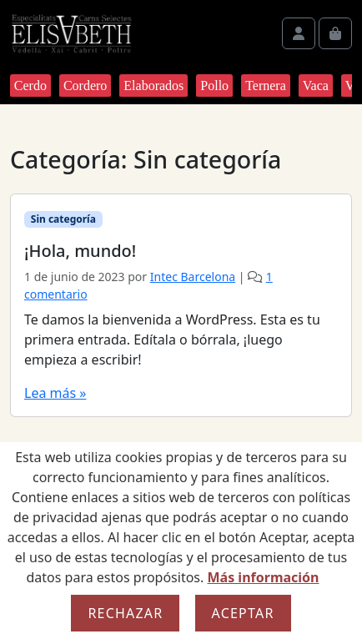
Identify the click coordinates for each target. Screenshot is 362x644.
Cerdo (30, 86)
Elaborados (153, 86)
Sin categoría (63, 219)
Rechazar (125, 613)
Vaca (316, 86)
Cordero (85, 86)
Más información (263, 577)
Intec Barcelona (193, 277)
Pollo (214, 86)
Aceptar (243, 613)
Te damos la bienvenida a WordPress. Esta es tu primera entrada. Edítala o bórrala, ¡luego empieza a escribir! (172, 340)
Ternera (266, 86)
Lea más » (55, 393)
